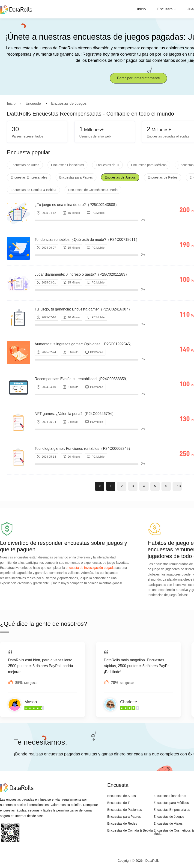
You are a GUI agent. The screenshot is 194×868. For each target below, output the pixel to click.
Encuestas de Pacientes (125, 810)
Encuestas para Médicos (149, 165)
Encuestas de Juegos (120, 177)
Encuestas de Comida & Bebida (33, 190)
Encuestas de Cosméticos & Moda (93, 190)
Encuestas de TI (107, 165)
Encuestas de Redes (163, 177)
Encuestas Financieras (68, 165)
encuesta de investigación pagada (90, 568)
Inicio (141, 9)
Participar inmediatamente (138, 78)
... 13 (177, 486)
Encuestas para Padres (76, 177)
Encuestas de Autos (25, 165)
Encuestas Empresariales (29, 177)
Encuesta (165, 9)
